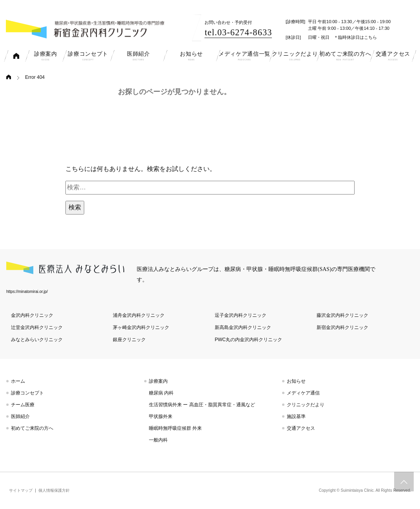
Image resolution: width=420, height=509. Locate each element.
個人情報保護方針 (54, 490)
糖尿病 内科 (161, 393)
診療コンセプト (27, 393)
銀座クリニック (129, 340)
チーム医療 (23, 405)
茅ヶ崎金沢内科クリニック (141, 327)
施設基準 (296, 416)
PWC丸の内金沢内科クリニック (248, 340)
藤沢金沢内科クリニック (342, 315)
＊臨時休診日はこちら (355, 37)
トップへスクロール (404, 482)
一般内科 (158, 440)
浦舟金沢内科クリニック (139, 315)
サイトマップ (21, 490)
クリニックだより (306, 405)
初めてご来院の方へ (32, 428)
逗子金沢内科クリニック (241, 315)
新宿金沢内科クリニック (342, 327)
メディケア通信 (303, 393)
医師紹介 (20, 416)
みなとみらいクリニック (37, 340)
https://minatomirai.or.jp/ (27, 292)
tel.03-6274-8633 (238, 32)
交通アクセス (301, 428)
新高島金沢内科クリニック (243, 327)
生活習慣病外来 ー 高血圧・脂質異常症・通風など (202, 405)
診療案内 (158, 381)
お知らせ (296, 381)
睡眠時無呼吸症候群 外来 (175, 428)
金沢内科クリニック (32, 315)
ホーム (18, 381)
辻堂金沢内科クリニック (37, 327)
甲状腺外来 (161, 416)
